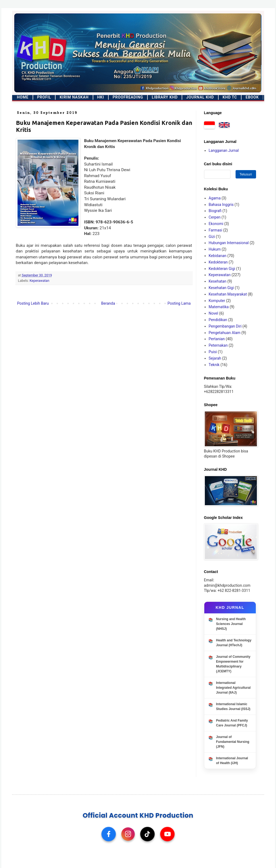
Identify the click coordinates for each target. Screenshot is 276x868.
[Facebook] (109, 834)
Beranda (108, 303)
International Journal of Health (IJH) (232, 761)
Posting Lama (179, 303)
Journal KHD (200, 97)
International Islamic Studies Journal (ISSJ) (233, 707)
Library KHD (165, 97)
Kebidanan (218, 256)
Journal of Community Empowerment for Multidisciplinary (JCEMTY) (233, 664)
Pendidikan (218, 320)
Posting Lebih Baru (33, 303)
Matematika (219, 307)
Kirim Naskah (74, 97)
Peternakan (218, 345)
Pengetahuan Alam (225, 333)
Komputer (217, 301)
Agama (215, 198)
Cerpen (215, 217)
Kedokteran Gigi (222, 269)
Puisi (213, 352)
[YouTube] (167, 834)
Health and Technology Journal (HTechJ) (234, 643)
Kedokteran (218, 262)
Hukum (215, 249)
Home (23, 97)
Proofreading (128, 97)
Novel (213, 313)
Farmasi (215, 230)
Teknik (214, 365)
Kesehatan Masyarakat (228, 294)
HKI (101, 97)
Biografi (215, 211)
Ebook (252, 97)
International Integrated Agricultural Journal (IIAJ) (233, 688)
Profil (44, 97)
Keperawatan (39, 281)
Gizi (212, 237)
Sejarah (215, 358)
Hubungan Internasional (229, 243)
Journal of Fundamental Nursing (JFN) (233, 742)
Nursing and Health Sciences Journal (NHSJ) (231, 624)
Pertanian (217, 339)
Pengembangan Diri (225, 326)
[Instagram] (128, 834)
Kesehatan (218, 281)
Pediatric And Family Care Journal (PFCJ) (232, 723)
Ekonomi (216, 224)
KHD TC (230, 97)
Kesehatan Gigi (221, 288)
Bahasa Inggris (221, 205)
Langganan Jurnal (224, 150)
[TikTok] (147, 834)
